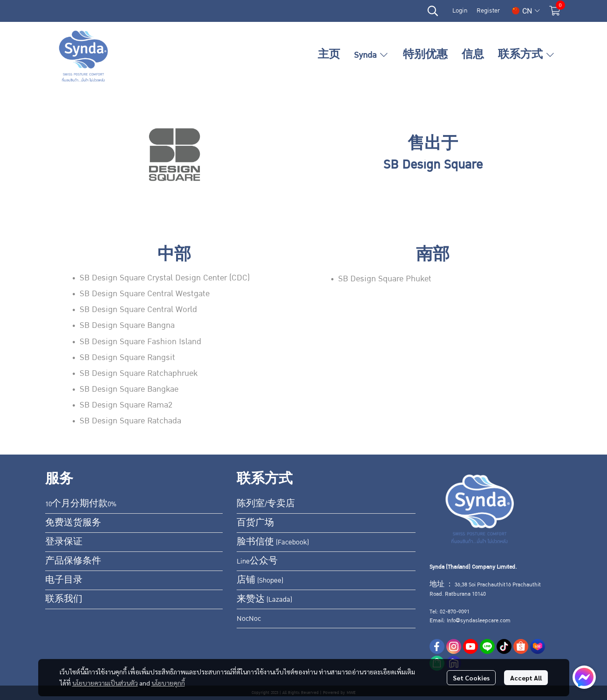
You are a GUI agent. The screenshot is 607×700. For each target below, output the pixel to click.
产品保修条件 (73, 561)
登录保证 (64, 542)
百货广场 (255, 523)
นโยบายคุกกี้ (168, 683)
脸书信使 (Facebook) (273, 542)
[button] (433, 11)
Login (460, 11)
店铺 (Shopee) (260, 580)
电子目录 (64, 580)
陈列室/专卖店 (266, 504)
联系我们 (64, 599)
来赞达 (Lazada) (264, 599)
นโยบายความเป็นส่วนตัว (105, 683)
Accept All (526, 678)
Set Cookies (471, 678)
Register (488, 11)
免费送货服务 (73, 523)
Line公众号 (257, 561)
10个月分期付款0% (81, 504)
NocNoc (249, 618)
